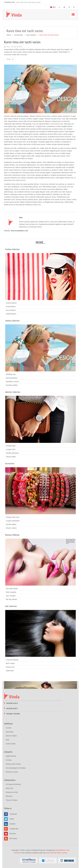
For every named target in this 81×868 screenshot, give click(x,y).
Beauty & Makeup (12, 535)
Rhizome (9, 796)
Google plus (14, 829)
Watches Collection (13, 392)
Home (9, 35)
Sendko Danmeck (12, 453)
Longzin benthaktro (13, 521)
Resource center (12, 772)
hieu (8, 47)
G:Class (9, 760)
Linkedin (12, 824)
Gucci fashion (31, 35)
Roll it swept (10, 663)
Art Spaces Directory (13, 784)
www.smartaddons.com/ (20, 231)
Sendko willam (11, 524)
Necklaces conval (12, 382)
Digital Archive (11, 756)
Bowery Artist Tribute (13, 764)
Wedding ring (11, 374)
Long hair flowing (12, 660)
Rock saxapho (11, 592)
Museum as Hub (12, 792)
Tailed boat (10, 671)
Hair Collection (11, 606)
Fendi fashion (11, 307)
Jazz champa (11, 596)
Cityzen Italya (11, 457)
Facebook (13, 814)
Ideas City (9, 788)
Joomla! (16, 853)
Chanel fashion (11, 303)
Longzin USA (11, 449)
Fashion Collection (12, 249)
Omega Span (11, 446)
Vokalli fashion (11, 314)
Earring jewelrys (12, 378)
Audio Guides (11, 744)
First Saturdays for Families (16, 768)
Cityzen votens (11, 528)
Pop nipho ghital (12, 589)
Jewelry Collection (12, 321)
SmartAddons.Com (63, 850)
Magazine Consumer (13, 714)
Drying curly (10, 667)
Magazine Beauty (12, 709)
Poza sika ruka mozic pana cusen (28, 2)
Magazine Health (12, 703)
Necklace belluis (12, 385)
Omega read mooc (13, 517)
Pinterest (12, 834)
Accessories (18, 35)
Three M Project (12, 800)
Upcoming (9, 732)
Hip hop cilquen (11, 599)
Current (9, 728)
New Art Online (11, 736)
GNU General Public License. (57, 853)
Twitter (12, 819)
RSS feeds (13, 838)
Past (7, 740)
